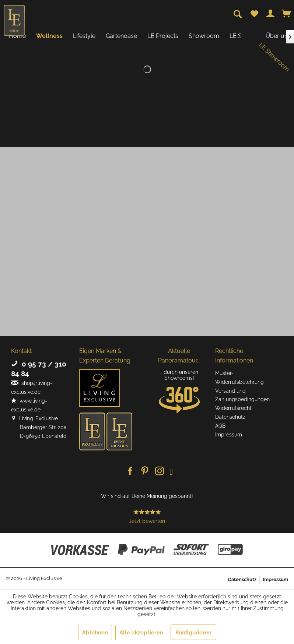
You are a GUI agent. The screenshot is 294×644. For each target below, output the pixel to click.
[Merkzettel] (254, 14)
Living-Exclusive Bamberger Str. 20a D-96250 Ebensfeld (39, 427)
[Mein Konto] (270, 14)
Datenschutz (230, 417)
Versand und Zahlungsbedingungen (242, 395)
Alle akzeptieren (141, 633)
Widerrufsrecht (233, 408)
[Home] (17, 36)
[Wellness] (49, 36)
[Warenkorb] (287, 14)
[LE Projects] (163, 36)
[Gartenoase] (121, 36)
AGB (220, 426)
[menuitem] (254, 14)
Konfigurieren (193, 633)
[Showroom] (204, 36)
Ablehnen (95, 633)
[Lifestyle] (84, 36)
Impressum (229, 435)
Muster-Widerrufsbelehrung (239, 378)
